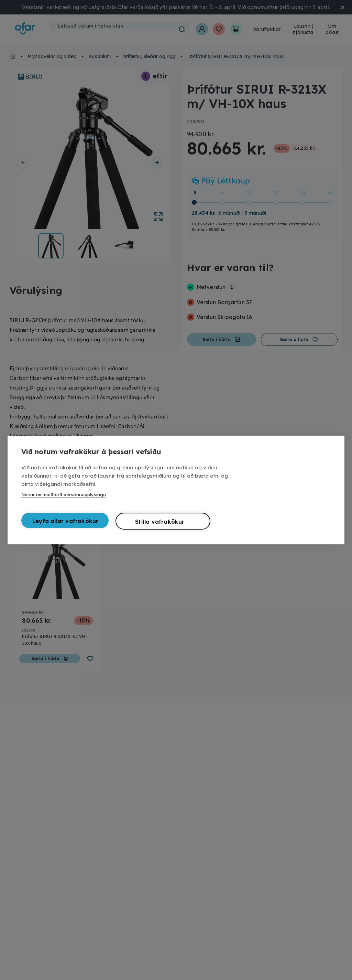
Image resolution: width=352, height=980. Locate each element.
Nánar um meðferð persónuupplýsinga (64, 494)
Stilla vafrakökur (160, 522)
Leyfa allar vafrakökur (65, 521)
